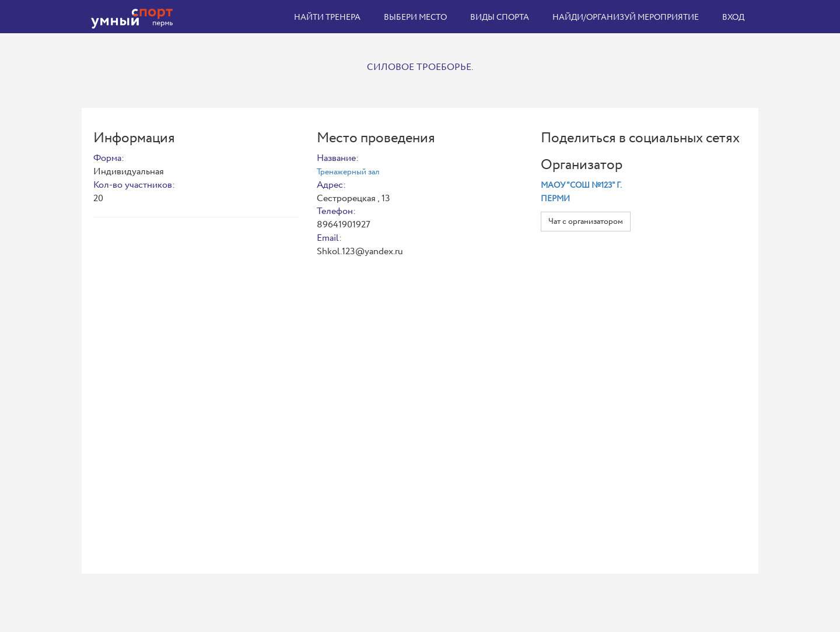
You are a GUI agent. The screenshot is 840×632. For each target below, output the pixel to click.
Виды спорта (500, 17)
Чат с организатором (586, 222)
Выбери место (415, 17)
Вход (733, 17)
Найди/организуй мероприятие (626, 17)
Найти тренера (327, 17)
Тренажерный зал (348, 172)
